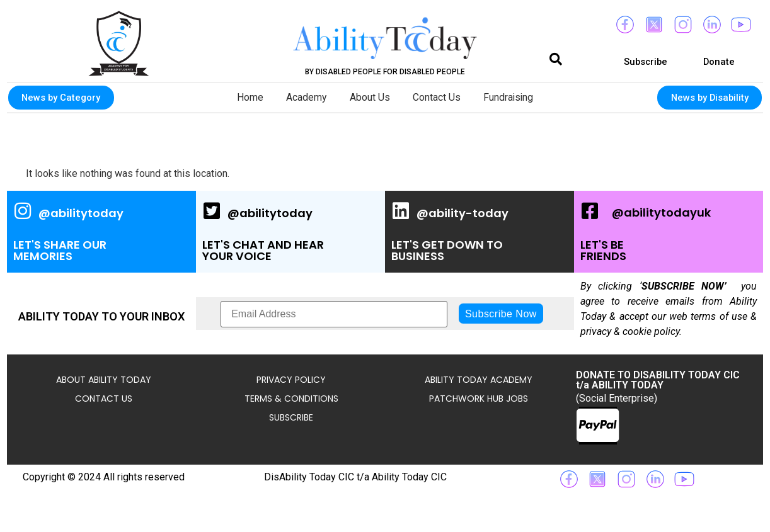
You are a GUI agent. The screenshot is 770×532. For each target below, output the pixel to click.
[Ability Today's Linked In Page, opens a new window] (480, 232)
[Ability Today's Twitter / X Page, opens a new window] (290, 232)
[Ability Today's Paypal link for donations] (598, 426)
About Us (369, 97)
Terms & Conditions (291, 399)
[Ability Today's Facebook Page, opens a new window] (669, 232)
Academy (303, 97)
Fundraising (513, 97)
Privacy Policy (291, 380)
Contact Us (439, 97)
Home (244, 97)
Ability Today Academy (479, 380)
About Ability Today (104, 380)
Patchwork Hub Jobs (479, 399)
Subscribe (291, 417)
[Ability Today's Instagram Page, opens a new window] (101, 232)
